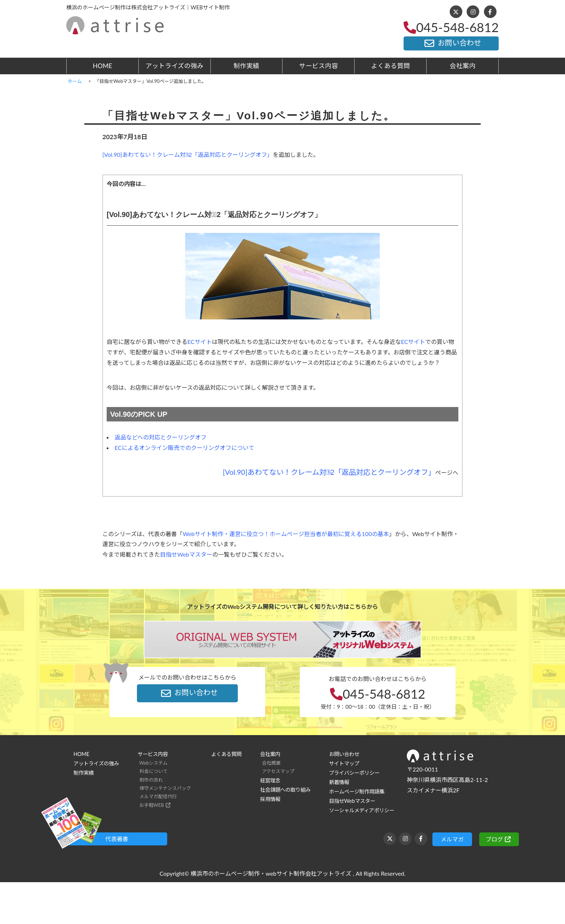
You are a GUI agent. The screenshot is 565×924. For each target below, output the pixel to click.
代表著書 (117, 839)
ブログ (494, 839)
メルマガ (452, 839)
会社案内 (463, 66)
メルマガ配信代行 (158, 796)
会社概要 (271, 763)
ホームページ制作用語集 (357, 792)
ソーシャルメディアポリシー (362, 810)
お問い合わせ (451, 43)
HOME (103, 66)
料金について (154, 771)
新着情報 (339, 782)
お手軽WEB (152, 805)
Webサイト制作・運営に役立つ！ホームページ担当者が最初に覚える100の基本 (286, 534)
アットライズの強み (175, 66)
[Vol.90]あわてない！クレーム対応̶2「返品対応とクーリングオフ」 (188, 154)
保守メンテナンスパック (165, 788)
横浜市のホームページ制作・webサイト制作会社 (254, 873)
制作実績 (246, 66)
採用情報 (270, 799)
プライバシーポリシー (354, 773)
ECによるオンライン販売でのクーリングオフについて (184, 448)
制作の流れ (151, 780)
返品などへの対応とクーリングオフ (161, 437)
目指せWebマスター (186, 554)
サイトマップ (344, 763)
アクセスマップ (278, 771)
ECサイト (200, 342)
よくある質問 (391, 66)
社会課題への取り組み (285, 790)
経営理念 (270, 780)
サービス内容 (319, 66)
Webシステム (154, 763)
